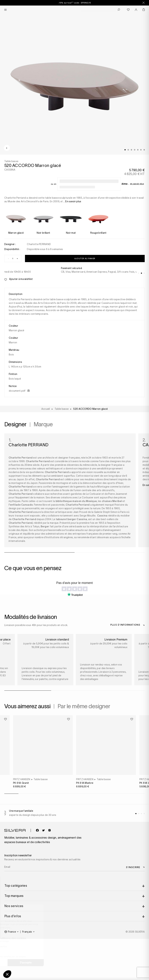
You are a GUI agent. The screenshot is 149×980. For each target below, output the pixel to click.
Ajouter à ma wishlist (19, 279)
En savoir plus (137, 184)
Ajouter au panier (85, 258)
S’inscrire (133, 867)
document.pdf (19, 391)
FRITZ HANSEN (22, 779)
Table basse (41, 779)
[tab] (125, 150)
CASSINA (10, 170)
